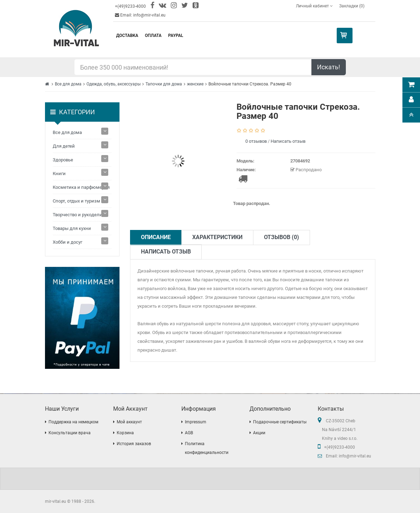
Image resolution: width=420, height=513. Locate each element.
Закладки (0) (352, 6)
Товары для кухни (72, 228)
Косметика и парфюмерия (81, 187)
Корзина (125, 433)
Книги (59, 174)
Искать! (329, 67)
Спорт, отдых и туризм (76, 201)
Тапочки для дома (164, 84)
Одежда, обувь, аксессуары (114, 84)
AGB (189, 433)
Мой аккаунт (129, 422)
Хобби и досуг (67, 242)
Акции (259, 433)
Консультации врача (70, 433)
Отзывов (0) (282, 237)
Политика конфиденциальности (207, 448)
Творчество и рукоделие (79, 215)
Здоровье (63, 160)
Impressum (196, 422)
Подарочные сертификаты (280, 422)
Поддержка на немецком (73, 422)
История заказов (134, 444)
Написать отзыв (288, 141)
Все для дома (68, 84)
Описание (156, 237)
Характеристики (217, 237)
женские (195, 84)
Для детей (64, 146)
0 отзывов (256, 141)
